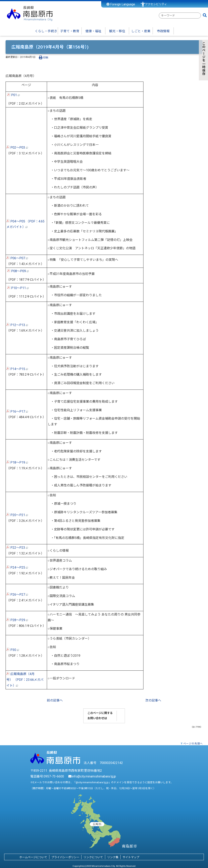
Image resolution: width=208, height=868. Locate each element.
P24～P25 (17, 567)
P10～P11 (19, 288)
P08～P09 (19, 271)
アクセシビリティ (156, 4)
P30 (13, 650)
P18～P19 (17, 462)
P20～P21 (17, 515)
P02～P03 (17, 148)
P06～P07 (17, 258)
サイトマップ (131, 857)
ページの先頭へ (193, 744)
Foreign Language (121, 4)
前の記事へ (55, 700)
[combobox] (180, 16)
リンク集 (113, 857)
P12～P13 (17, 325)
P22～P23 (17, 548)
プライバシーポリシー (65, 857)
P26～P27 (17, 595)
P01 (14, 95)
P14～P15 (17, 369)
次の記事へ (153, 700)
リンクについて (93, 857)
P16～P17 (17, 412)
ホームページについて (33, 857)
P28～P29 (17, 620)
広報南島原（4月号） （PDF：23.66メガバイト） (25, 680)
